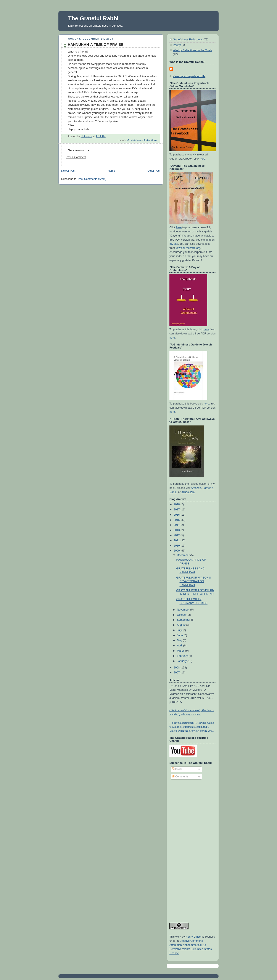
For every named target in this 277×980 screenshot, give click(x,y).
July (180, 630)
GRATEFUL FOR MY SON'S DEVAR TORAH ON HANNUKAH (194, 581)
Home (111, 171)
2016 (177, 515)
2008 (177, 668)
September (184, 620)
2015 (177, 520)
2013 (177, 530)
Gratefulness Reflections (142, 141)
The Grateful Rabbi (93, 18)
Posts (177, 769)
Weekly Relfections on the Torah (192, 50)
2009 (177, 551)
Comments (180, 777)
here (203, 159)
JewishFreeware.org (188, 248)
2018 (177, 504)
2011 (177, 540)
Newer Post (68, 171)
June (180, 635)
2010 (177, 546)
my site (174, 244)
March (181, 651)
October (182, 615)
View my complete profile (189, 76)
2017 (177, 510)
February (183, 656)
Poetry (177, 45)
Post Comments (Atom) (92, 179)
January (182, 661)
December (184, 555)
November (184, 610)
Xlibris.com (188, 492)
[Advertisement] (187, 849)
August (182, 625)
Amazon (196, 488)
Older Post (154, 171)
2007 (177, 673)
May (180, 640)
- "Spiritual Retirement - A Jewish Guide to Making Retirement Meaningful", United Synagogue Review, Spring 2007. (192, 727)
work (178, 937)
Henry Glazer (193, 937)
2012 (177, 535)
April (180, 646)
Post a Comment (76, 157)
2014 (177, 525)
